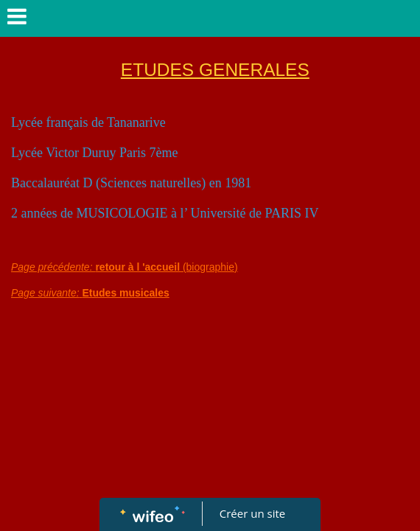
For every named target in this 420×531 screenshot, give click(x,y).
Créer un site (252, 513)
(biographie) (125, 267)
